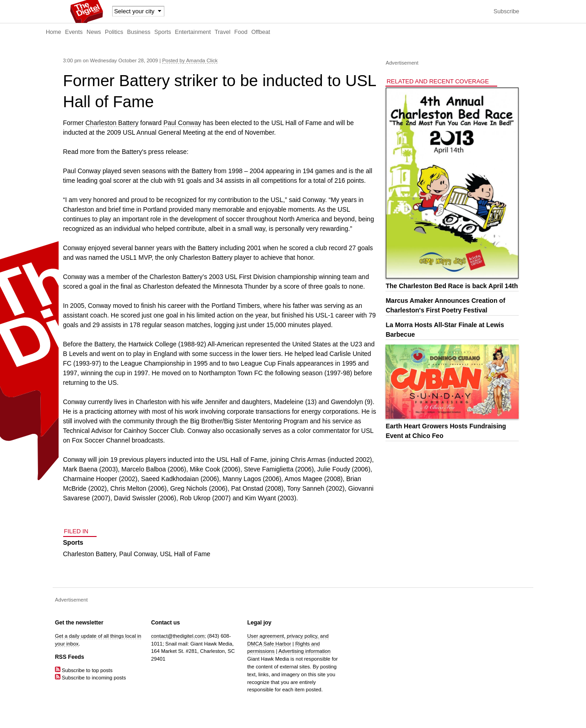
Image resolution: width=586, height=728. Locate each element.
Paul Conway (182, 123)
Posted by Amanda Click (190, 60)
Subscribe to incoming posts (90, 678)
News (94, 32)
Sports (163, 32)
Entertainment (193, 32)
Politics (114, 32)
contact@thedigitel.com (178, 636)
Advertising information (304, 651)
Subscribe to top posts (84, 670)
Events (74, 32)
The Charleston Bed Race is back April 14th (452, 286)
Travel (223, 32)
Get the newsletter (79, 623)
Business (139, 32)
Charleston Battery (112, 123)
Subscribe (506, 11)
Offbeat (261, 32)
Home (54, 32)
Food (241, 32)
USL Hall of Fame (185, 554)
